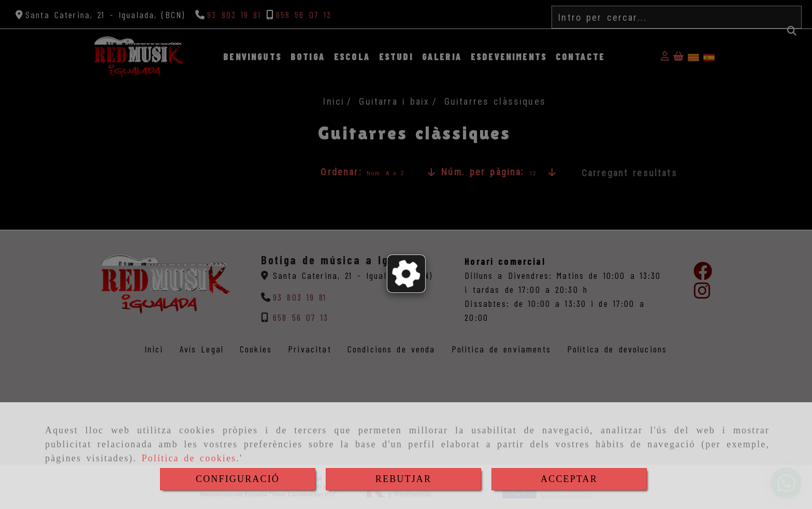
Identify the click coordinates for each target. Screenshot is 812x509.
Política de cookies (189, 458)
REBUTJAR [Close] (403, 479)
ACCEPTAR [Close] (569, 479)
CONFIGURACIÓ (238, 479)
